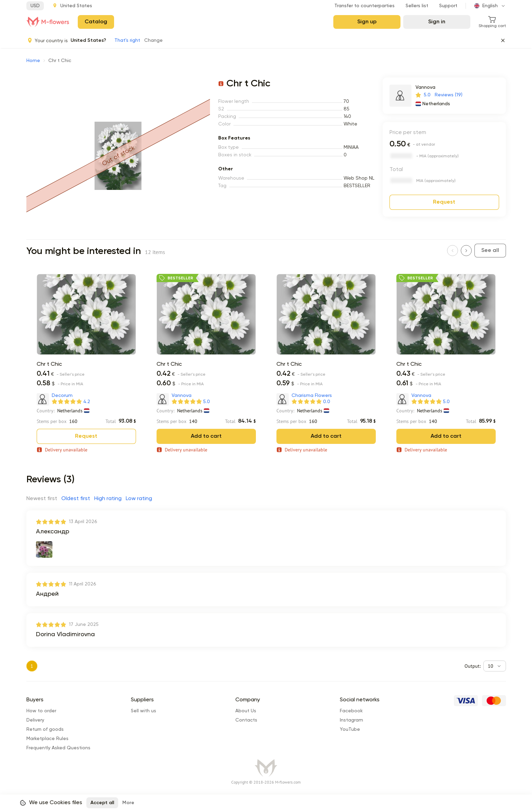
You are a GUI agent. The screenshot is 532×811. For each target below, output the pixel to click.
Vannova (425, 87)
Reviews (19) (449, 95)
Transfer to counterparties (364, 6)
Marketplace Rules (47, 725)
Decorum (62, 396)
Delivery (35, 706)
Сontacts (246, 706)
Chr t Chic (49, 364)
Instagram (351, 706)
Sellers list (417, 6)
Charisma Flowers (312, 396)
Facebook (351, 697)
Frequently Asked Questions (58, 734)
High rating (108, 499)
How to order (41, 697)
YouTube (350, 716)
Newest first (42, 499)
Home (33, 61)
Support (448, 6)
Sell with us (144, 697)
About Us (246, 697)
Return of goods (45, 716)
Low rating (139, 499)
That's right (127, 40)
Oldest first (76, 499)
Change (153, 40)
